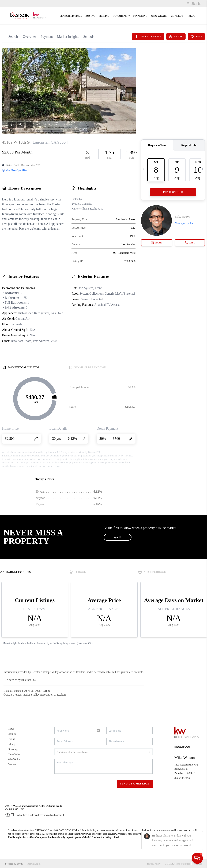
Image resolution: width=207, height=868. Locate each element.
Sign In (193, 4)
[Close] (199, 835)
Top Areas (121, 16)
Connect (177, 16)
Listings (12, 734)
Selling (104, 16)
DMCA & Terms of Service (177, 864)
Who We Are (159, 16)
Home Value (14, 754)
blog (192, 16)
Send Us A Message (135, 784)
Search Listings (71, 16)
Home (11, 729)
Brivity (20, 864)
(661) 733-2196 (182, 778)
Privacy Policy (154, 864)
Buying (90, 16)
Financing (140, 16)
